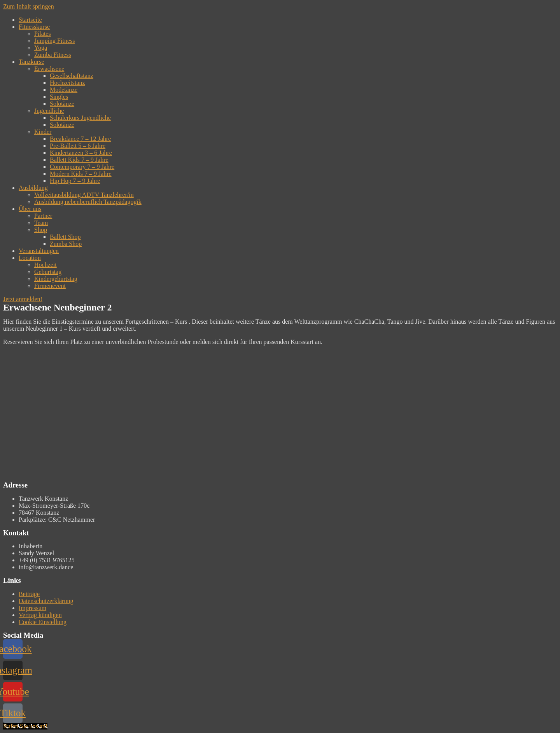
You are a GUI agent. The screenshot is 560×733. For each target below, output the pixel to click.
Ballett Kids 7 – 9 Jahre (79, 160)
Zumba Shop (66, 244)
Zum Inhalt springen (29, 6)
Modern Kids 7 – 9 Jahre (81, 174)
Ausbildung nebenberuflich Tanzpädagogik (88, 202)
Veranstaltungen (39, 251)
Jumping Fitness (54, 41)
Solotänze (62, 104)
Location (30, 258)
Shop (41, 230)
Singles (59, 97)
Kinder (43, 132)
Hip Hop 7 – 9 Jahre (75, 181)
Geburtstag (48, 272)
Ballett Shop (65, 237)
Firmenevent (50, 286)
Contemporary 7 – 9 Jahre (82, 167)
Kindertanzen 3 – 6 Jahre (81, 153)
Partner (43, 216)
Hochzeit (45, 265)
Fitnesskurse (34, 27)
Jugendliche (49, 111)
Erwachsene (49, 69)
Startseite (30, 20)
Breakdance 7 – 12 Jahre (80, 139)
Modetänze (64, 90)
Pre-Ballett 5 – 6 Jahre (78, 146)
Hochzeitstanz (67, 83)
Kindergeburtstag (56, 279)
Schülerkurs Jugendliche (80, 118)
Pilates (43, 34)
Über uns (30, 209)
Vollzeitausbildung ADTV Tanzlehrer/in (84, 195)
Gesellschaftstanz (72, 76)
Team (41, 223)
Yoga (41, 48)
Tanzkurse (31, 62)
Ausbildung (33, 188)
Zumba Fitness (53, 55)
